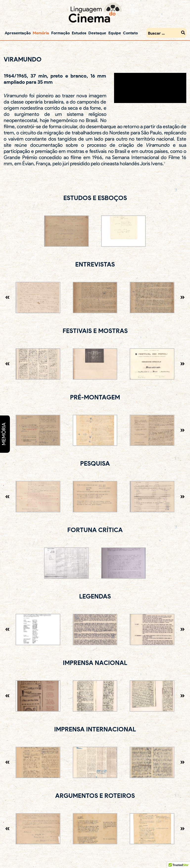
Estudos (79, 33)
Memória (41, 33)
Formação (60, 33)
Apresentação (18, 33)
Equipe (115, 33)
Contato (130, 33)
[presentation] (7, 297)
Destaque (97, 33)
